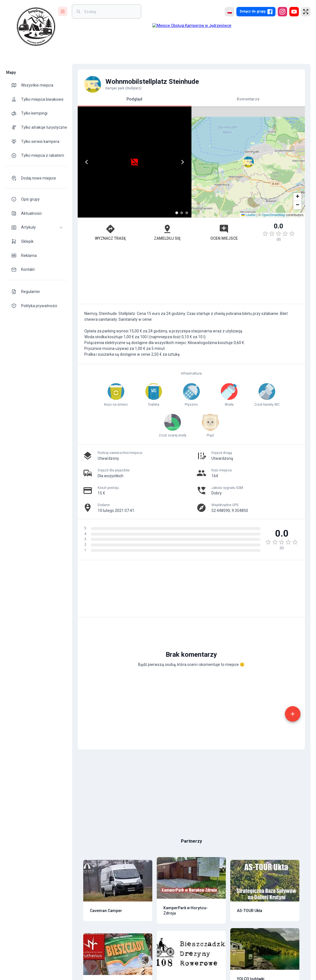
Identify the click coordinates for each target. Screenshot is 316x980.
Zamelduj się (167, 232)
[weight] (110, 12)
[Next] (183, 162)
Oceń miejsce (224, 232)
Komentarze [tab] (248, 99)
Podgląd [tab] (135, 101)
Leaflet (248, 215)
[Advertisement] (191, 275)
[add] (293, 714)
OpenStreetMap (273, 215)
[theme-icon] (16, 85)
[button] (36, 227)
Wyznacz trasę (110, 232)
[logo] (36, 27)
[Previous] (87, 162)
